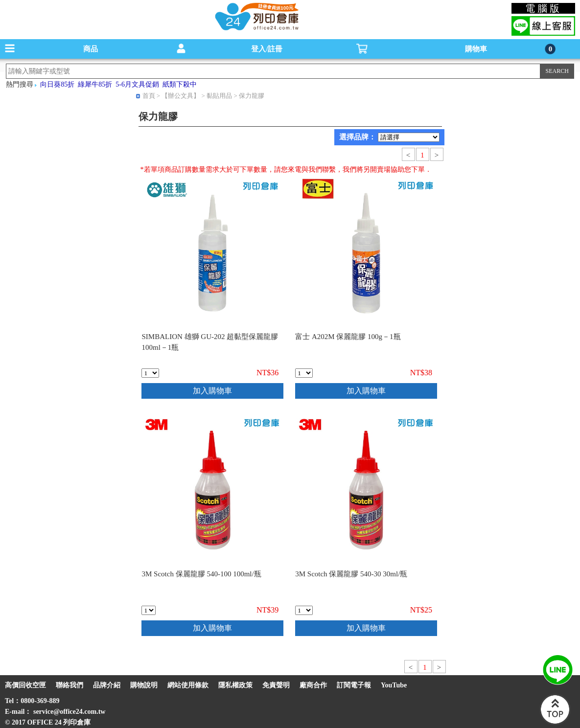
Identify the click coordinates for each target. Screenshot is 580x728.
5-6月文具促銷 (137, 84)
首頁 (149, 96)
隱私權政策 (235, 685)
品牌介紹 (107, 685)
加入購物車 (212, 391)
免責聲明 (276, 685)
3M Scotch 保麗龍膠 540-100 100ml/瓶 (201, 574)
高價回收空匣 (25, 685)
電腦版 (544, 8)
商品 (91, 49)
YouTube (394, 685)
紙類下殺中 (180, 84)
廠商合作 (313, 685)
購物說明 (144, 685)
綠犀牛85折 (95, 84)
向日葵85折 (57, 84)
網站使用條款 (188, 685)
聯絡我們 (70, 685)
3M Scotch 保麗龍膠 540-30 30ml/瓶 (351, 574)
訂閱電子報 (354, 685)
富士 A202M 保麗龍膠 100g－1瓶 (348, 337)
